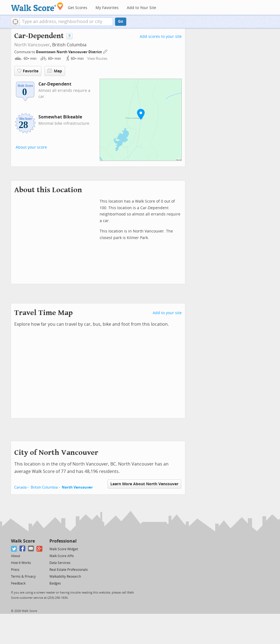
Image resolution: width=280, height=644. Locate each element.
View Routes (97, 59)
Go (121, 22)
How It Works (21, 563)
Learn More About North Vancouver (144, 484)
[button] (15, 22)
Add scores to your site (161, 37)
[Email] (31, 549)
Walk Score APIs (62, 556)
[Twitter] (14, 549)
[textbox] (66, 22)
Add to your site (167, 313)
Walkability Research (65, 577)
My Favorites (107, 8)
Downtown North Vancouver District (69, 52)
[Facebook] (23, 549)
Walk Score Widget (64, 549)
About (16, 556)
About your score (31, 147)
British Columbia (44, 487)
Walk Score (23, 541)
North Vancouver (32, 45)
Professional (63, 541)
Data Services (60, 563)
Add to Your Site (142, 8)
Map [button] (55, 71)
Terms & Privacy (23, 577)
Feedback (18, 583)
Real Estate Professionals (69, 570)
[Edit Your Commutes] (105, 51)
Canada (20, 487)
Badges (55, 583)
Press (15, 570)
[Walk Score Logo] (37, 7)
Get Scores (78, 8)
